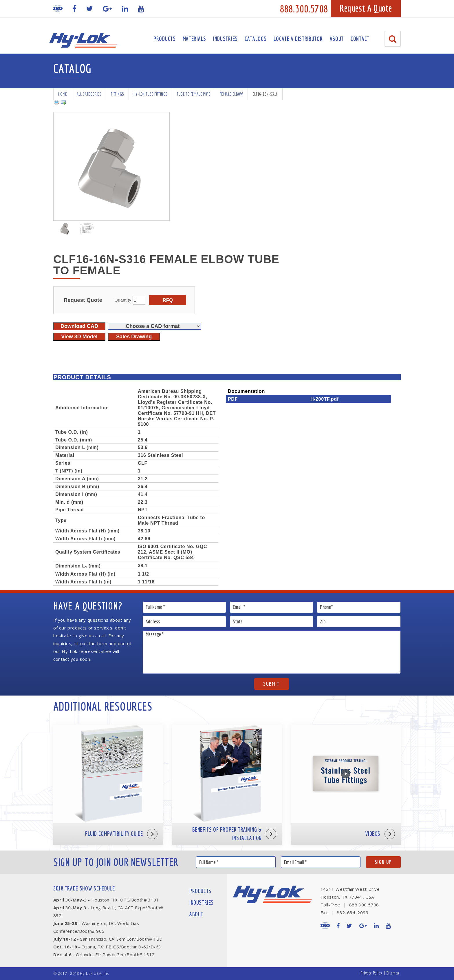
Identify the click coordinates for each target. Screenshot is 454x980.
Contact (360, 39)
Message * (272, 652)
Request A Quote (366, 8)
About (337, 39)
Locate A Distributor (298, 39)
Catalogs (256, 39)
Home (63, 94)
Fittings (117, 94)
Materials (194, 39)
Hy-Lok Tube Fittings (150, 94)
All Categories (89, 94)
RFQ (168, 300)
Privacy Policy (371, 973)
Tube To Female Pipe (194, 94)
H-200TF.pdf (325, 399)
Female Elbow (231, 94)
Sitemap (393, 973)
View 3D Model (79, 337)
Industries (225, 39)
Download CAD (79, 326)
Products (165, 39)
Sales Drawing (134, 337)
